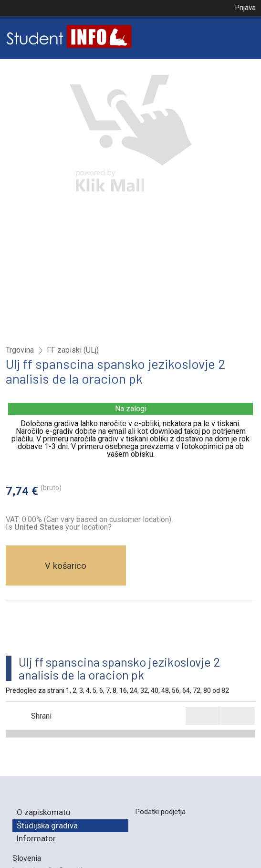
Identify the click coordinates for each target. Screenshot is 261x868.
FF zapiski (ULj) (73, 350)
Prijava (245, 8)
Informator (36, 838)
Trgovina (20, 350)
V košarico (66, 566)
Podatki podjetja (160, 812)
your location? (63, 527)
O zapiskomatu (43, 812)
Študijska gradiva (47, 826)
